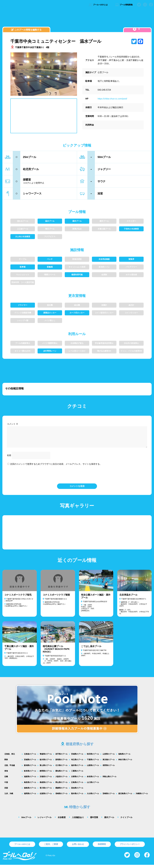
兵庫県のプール (77, 780)
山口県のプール (93, 785)
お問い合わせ (78, 847)
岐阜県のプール (30, 774)
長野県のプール (109, 769)
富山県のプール (46, 769)
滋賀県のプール (30, 780)
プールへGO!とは (98, 5)
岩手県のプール (61, 757)
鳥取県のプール (30, 785)
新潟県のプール (30, 769)
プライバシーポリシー (130, 847)
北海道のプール (30, 757)
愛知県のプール (61, 774)
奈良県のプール (93, 780)
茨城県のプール (30, 763)
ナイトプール (126, 820)
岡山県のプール (61, 785)
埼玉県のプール (77, 763)
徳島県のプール (30, 791)
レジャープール (45, 820)
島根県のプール (46, 785)
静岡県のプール (46, 774)
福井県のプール (77, 769)
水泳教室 (62, 820)
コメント (13, 424)
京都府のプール (46, 780)
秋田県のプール (93, 757)
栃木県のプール (46, 763)
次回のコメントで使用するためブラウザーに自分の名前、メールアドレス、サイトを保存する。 (56, 467)
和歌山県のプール (110, 780)
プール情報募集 (124, 5)
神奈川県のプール (125, 763)
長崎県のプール (61, 797)
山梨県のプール (93, 769)
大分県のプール (93, 797)
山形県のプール (109, 757)
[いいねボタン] (135, 29)
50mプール (26, 820)
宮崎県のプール (109, 797)
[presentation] (77, 477)
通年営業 (94, 820)
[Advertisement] (77, 19)
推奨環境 (102, 847)
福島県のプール (124, 757)
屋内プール (109, 820)
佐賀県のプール (46, 797)
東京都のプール (109, 763)
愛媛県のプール (61, 791)
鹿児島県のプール (125, 797)
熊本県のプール (77, 797)
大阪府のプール (61, 780)
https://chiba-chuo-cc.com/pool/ (112, 99)
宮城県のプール (77, 757)
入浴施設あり (78, 820)
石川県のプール (61, 769)
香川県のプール (46, 791)
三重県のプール (77, 774)
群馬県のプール (61, 763)
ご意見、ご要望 (51, 847)
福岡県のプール (30, 797)
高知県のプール (77, 791)
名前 (9, 459)
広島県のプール (77, 785)
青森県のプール (46, 757)
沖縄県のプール (142, 797)
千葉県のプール (93, 763)
